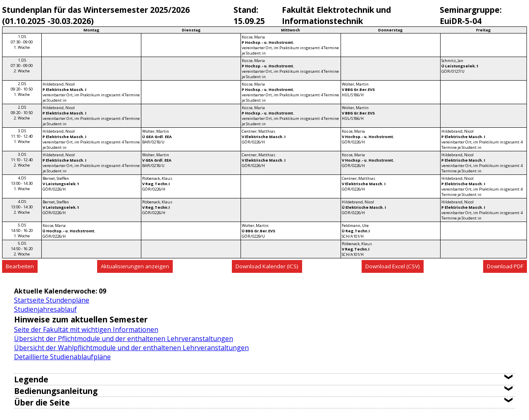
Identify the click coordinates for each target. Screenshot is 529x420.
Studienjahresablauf (45, 309)
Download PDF (505, 266)
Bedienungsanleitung (56, 391)
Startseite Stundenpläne (52, 300)
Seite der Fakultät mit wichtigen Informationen (86, 329)
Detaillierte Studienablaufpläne (62, 357)
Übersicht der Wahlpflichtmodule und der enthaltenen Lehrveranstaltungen (131, 348)
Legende (31, 379)
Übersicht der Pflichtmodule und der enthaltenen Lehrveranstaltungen (124, 339)
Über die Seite (42, 402)
